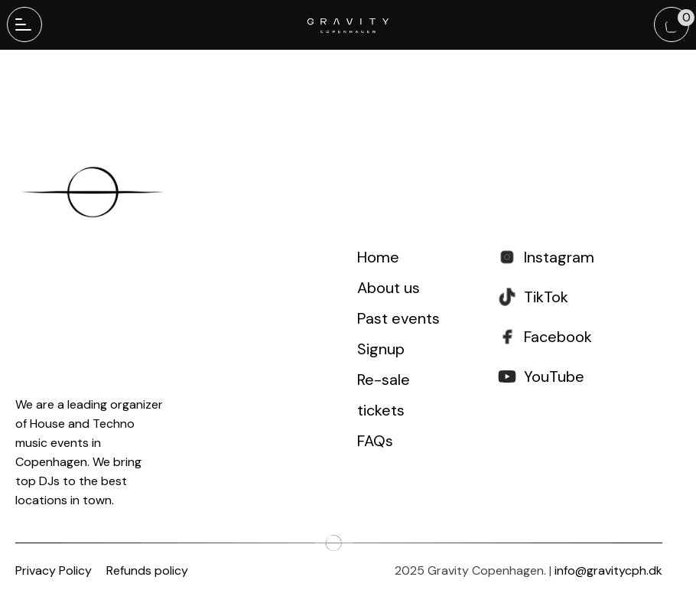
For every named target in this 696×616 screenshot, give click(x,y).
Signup (381, 349)
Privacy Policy (54, 571)
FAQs (375, 441)
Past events (398, 318)
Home (378, 257)
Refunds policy (147, 571)
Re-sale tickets (384, 395)
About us (389, 288)
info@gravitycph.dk (608, 571)
